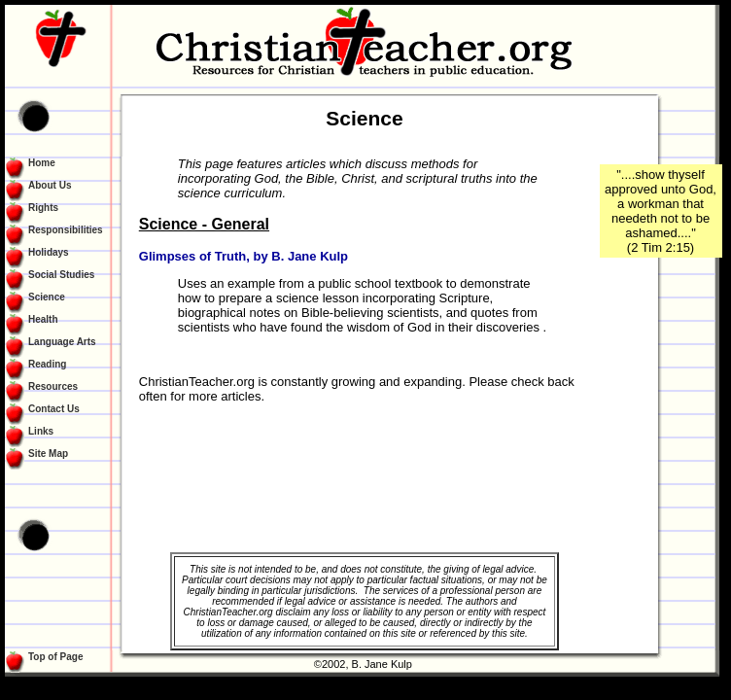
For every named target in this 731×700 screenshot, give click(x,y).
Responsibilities (66, 230)
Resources (53, 386)
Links (41, 431)
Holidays (49, 252)
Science (47, 297)
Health (43, 319)
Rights (43, 208)
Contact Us (54, 409)
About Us (50, 185)
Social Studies (61, 275)
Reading (47, 364)
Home (42, 163)
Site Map (48, 454)
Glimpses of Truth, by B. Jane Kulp (244, 256)
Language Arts (62, 342)
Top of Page (55, 657)
